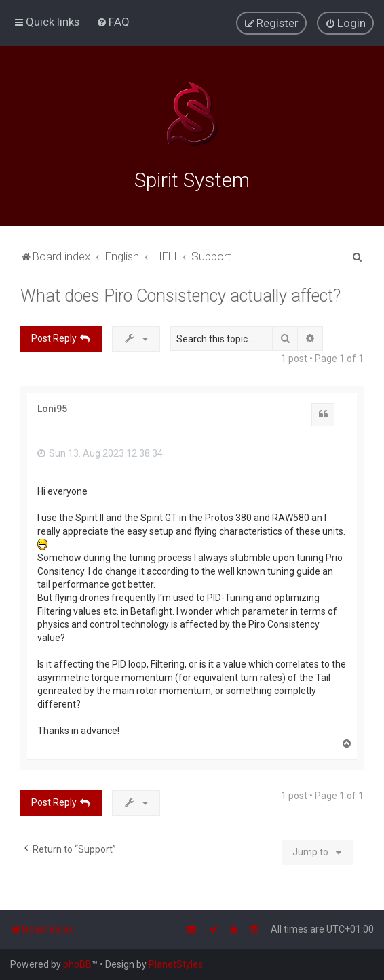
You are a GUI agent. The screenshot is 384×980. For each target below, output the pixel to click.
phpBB (77, 964)
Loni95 (52, 407)
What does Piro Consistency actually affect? (180, 294)
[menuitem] (113, 22)
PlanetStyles (176, 964)
